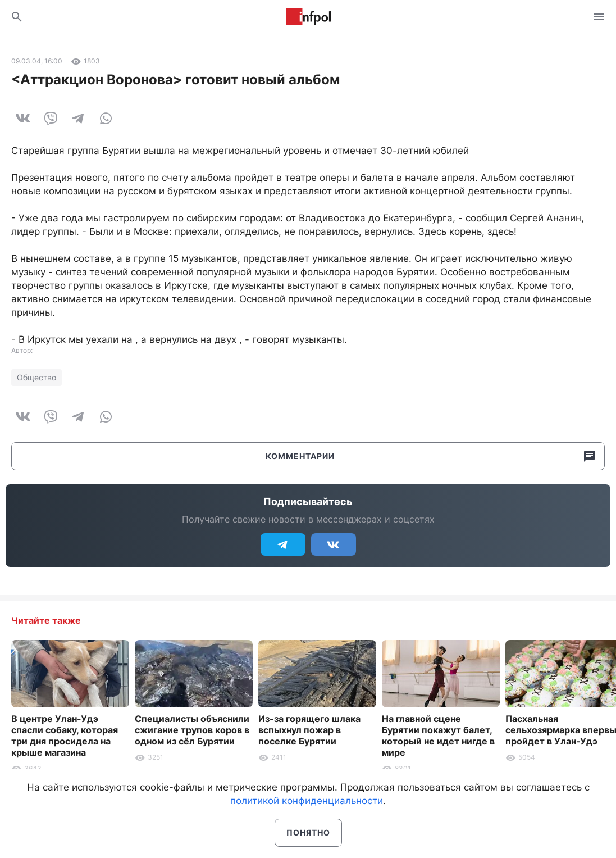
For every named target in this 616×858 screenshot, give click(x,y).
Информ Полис (308, 17)
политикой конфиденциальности (307, 801)
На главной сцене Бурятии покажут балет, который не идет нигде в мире (438, 736)
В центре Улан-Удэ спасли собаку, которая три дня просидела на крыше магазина (65, 736)
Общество (36, 377)
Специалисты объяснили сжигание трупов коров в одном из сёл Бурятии (192, 730)
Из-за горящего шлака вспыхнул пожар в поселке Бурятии (309, 730)
